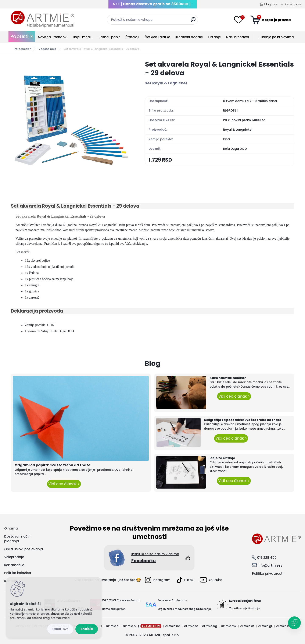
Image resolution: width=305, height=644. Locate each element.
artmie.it (283, 626)
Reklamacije (14, 565)
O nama (11, 528)
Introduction (22, 49)
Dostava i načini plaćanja (18, 539)
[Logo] (43, 19)
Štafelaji (132, 37)
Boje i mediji (83, 37)
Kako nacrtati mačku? (228, 378)
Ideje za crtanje (222, 458)
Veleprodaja (14, 557)
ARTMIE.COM (151, 626)
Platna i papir (109, 37)
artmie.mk (229, 626)
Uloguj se (271, 4)
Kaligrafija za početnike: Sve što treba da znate (243, 420)
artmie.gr (265, 626)
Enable (87, 629)
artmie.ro (191, 626)
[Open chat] (294, 623)
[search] (193, 21)
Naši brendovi (238, 37)
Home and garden (114, 609)
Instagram (158, 580)
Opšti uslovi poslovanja (24, 549)
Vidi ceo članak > (64, 484)
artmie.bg (210, 626)
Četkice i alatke (157, 37)
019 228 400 (267, 558)
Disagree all (60, 629)
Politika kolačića (18, 573)
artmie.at (247, 626)
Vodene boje (47, 49)
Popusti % (22, 36)
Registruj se (293, 4)
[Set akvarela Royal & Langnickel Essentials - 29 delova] (71, 120)
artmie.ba (173, 626)
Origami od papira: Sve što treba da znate (52, 465)
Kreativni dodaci (189, 37)
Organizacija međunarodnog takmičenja (184, 609)
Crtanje (214, 37)
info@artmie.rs (270, 565)
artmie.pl (130, 626)
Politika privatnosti (268, 573)
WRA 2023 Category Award (121, 600)
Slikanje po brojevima (276, 37)
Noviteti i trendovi (53, 37)
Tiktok (185, 580)
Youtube (211, 580)
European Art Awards (172, 600)
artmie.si (112, 626)
